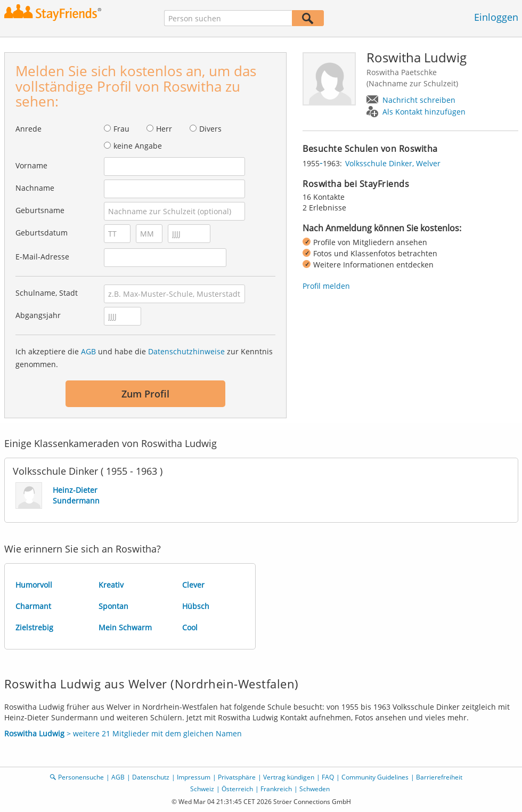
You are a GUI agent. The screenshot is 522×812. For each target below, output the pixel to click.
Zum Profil (145, 394)
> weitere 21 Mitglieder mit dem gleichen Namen (123, 733)
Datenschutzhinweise (186, 351)
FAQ (328, 777)
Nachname (35, 188)
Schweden (315, 789)
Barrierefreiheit (439, 777)
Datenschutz (151, 777)
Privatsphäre (237, 777)
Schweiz (202, 789)
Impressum (194, 777)
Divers (210, 129)
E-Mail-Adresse (42, 257)
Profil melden (326, 286)
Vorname (31, 165)
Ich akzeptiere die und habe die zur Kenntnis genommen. (144, 358)
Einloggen (496, 17)
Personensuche (81, 777)
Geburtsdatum (42, 233)
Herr (164, 129)
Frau (121, 129)
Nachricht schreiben (419, 100)
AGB (88, 351)
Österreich (237, 789)
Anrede (28, 129)
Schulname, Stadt (47, 293)
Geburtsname (40, 210)
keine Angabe (138, 146)
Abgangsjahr (38, 315)
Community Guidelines (375, 777)
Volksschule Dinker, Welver (393, 163)
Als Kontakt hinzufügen (424, 112)
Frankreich (276, 789)
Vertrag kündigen (289, 777)
